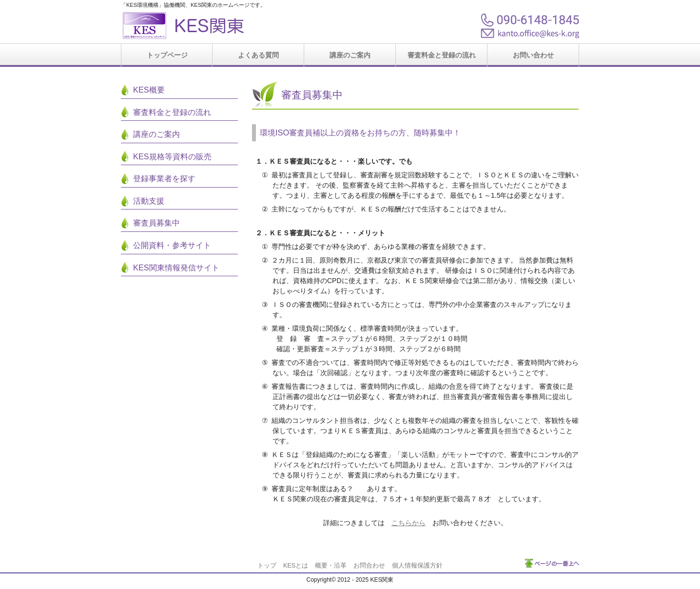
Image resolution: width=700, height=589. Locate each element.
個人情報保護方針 (417, 566)
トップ (267, 566)
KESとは (296, 566)
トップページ (167, 55)
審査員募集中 (156, 223)
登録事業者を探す (164, 178)
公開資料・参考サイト (172, 245)
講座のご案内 (350, 55)
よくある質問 (258, 55)
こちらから (408, 523)
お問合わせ (369, 566)
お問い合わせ (533, 55)
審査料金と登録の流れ (442, 55)
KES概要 (149, 90)
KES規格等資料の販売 (172, 156)
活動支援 (149, 201)
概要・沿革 (331, 566)
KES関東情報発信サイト (176, 267)
